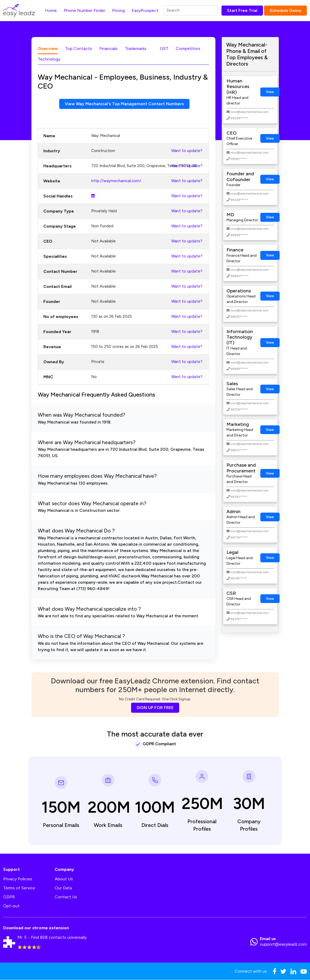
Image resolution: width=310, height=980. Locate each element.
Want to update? (187, 151)
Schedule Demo (285, 10)
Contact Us (66, 897)
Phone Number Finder (84, 10)
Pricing (118, 10)
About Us (64, 879)
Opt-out (11, 906)
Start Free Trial (242, 10)
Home (51, 10)
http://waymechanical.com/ (116, 181)
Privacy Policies (18, 879)
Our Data (63, 888)
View (270, 92)
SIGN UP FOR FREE (155, 708)
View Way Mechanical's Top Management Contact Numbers (124, 104)
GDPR (9, 897)
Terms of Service (19, 888)
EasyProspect (145, 10)
